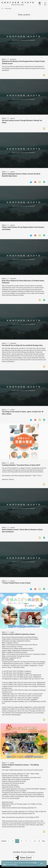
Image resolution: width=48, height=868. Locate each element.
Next (43, 841)
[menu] (41, 3)
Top (2, 9)
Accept (42, 864)
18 (35, 841)
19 (39, 841)
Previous (4, 841)
